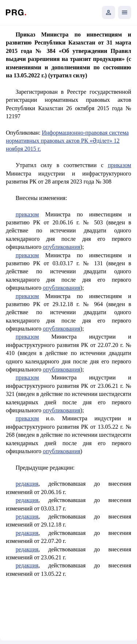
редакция (27, 484)
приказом (119, 165)
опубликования (62, 247)
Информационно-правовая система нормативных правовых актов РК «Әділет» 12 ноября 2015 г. (67, 141)
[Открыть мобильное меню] (125, 12)
